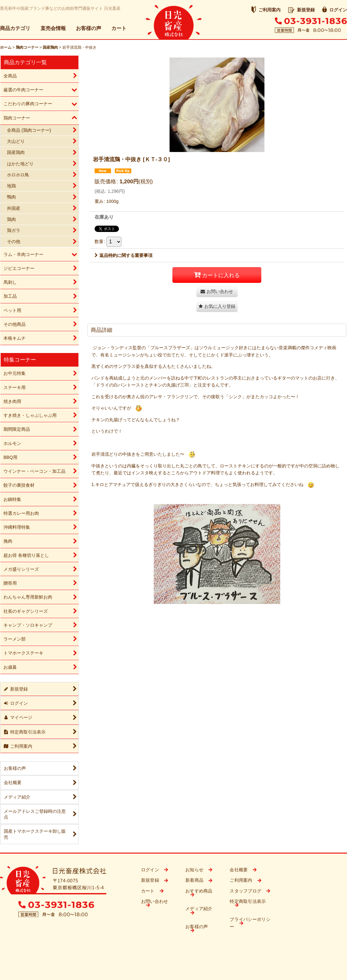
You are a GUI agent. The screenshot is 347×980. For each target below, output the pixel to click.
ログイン (335, 10)
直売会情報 (53, 28)
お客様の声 (89, 28)
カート (119, 28)
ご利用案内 (266, 10)
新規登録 (301, 10)
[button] (217, 306)
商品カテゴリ (15, 28)
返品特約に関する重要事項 (124, 255)
